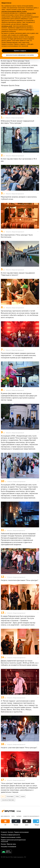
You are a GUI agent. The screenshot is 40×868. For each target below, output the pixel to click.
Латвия (19, 816)
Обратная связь (11, 844)
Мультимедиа (10, 796)
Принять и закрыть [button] (20, 51)
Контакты (11, 832)
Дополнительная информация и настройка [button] (20, 55)
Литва (17, 796)
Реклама (3, 844)
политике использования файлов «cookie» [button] (14, 11)
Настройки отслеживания (9, 847)
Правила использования (21, 832)
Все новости (5, 816)
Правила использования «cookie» (11, 837)
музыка (23, 796)
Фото (3, 796)
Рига (13, 816)
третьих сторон (31, 13)
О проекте (4, 832)
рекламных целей (7, 26)
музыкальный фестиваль (8, 800)
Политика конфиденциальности (10, 835)
